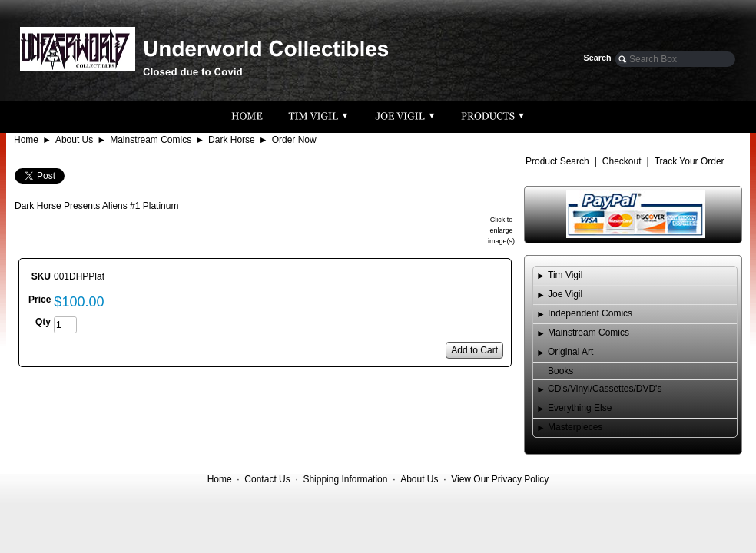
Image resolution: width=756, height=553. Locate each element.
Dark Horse (232, 140)
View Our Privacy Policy (500, 479)
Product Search (557, 161)
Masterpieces (575, 427)
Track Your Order (690, 161)
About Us (74, 140)
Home (26, 140)
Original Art (570, 352)
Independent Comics (590, 313)
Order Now (294, 140)
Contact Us (267, 479)
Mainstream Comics (151, 140)
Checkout (622, 161)
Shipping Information (345, 479)
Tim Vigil (565, 275)
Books (560, 371)
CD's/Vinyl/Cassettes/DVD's (605, 389)
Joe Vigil (565, 294)
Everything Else (580, 408)
